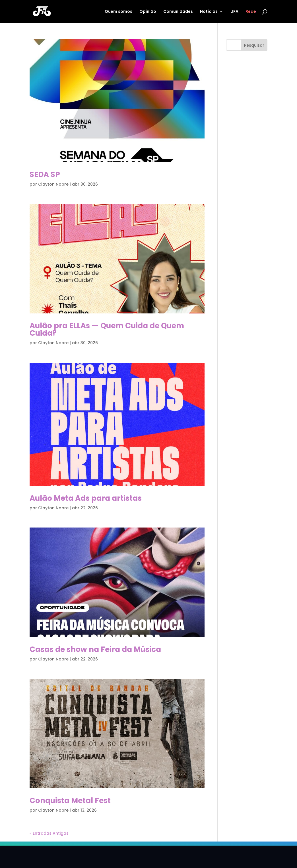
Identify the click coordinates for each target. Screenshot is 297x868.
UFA (234, 12)
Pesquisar (254, 45)
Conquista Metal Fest (70, 801)
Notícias (209, 12)
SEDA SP (45, 175)
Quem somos (118, 12)
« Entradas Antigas (49, 833)
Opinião (148, 12)
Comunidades (178, 12)
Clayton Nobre (53, 184)
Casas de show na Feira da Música (95, 649)
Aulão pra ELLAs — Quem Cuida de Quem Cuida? (107, 329)
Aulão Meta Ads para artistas (86, 498)
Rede (251, 12)
